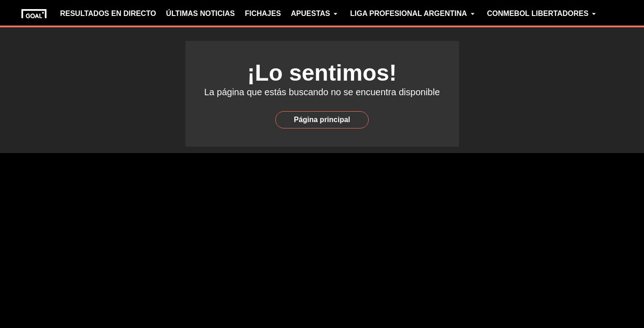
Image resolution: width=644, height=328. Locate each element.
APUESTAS (315, 14)
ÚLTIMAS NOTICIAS (200, 13)
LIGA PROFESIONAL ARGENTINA (413, 14)
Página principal (322, 120)
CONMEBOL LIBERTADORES (543, 14)
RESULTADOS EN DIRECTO (108, 13)
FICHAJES (263, 13)
